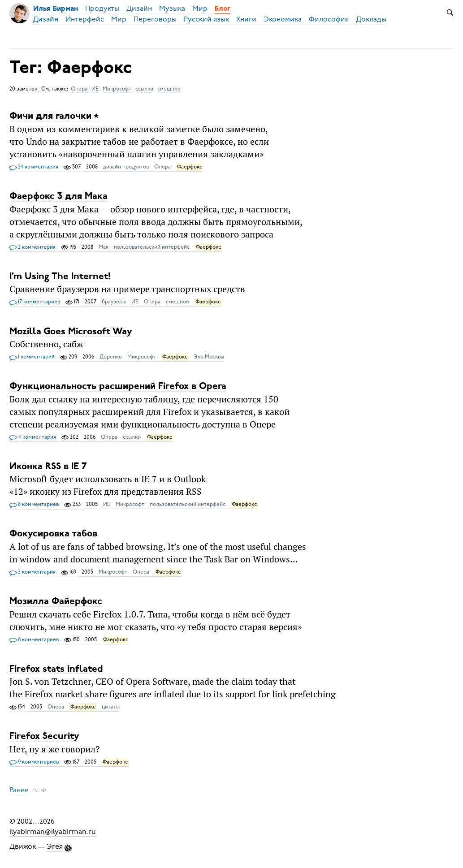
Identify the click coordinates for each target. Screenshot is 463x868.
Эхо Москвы (209, 357)
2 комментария (32, 247)
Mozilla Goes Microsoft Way (71, 331)
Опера (79, 89)
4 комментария (33, 437)
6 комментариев (34, 640)
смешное (169, 89)
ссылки (144, 89)
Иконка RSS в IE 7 (48, 466)
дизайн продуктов (126, 167)
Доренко (111, 357)
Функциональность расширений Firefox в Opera (118, 386)
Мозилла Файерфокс (56, 602)
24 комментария (34, 167)
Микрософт (117, 89)
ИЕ (95, 89)
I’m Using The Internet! (60, 276)
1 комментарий (32, 357)
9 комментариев (34, 762)
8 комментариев (34, 505)
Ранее (19, 790)
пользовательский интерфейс (152, 247)
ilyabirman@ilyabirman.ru (53, 831)
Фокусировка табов (53, 534)
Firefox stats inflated (56, 669)
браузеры (114, 302)
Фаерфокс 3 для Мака (58, 196)
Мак (104, 247)
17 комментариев (35, 302)
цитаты (111, 707)
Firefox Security (44, 736)
